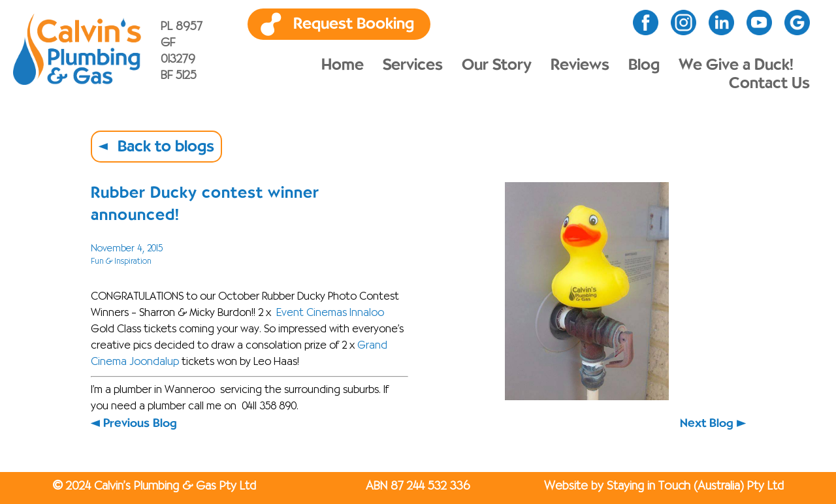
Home (343, 65)
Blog (644, 65)
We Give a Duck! (736, 65)
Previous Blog (140, 423)
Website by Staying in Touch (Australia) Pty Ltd (664, 486)
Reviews (580, 65)
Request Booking (354, 24)
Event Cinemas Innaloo (330, 313)
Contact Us (769, 84)
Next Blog (707, 423)
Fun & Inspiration (121, 261)
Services (413, 65)
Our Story (497, 65)
